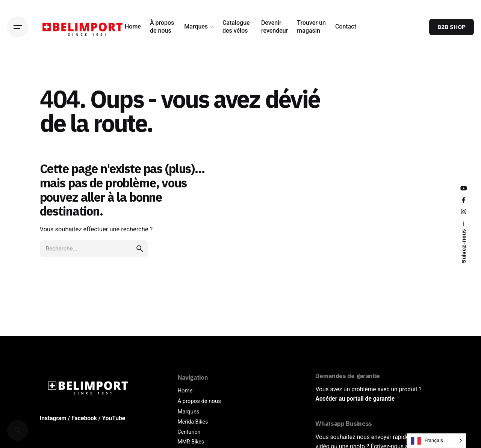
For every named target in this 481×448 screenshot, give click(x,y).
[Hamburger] (18, 27)
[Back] (18, 71)
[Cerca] (18, 430)
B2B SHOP (452, 27)
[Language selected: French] (436, 441)
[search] (140, 249)
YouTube (114, 418)
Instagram (53, 418)
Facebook (84, 418)
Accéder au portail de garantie (355, 399)
